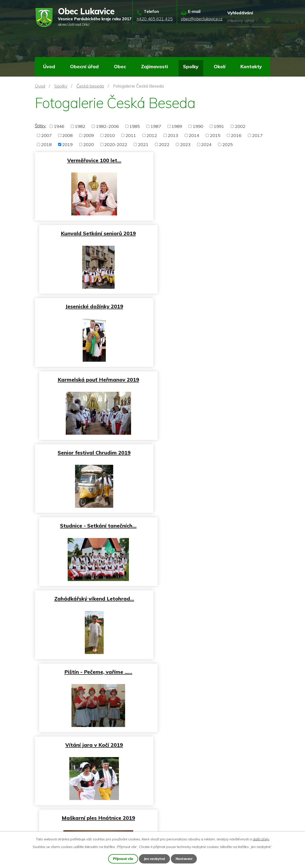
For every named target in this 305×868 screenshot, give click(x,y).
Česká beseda (90, 86)
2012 (152, 135)
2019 (67, 144)
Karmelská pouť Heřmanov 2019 (213, 233)
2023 (185, 144)
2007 (46, 135)
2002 (240, 126)
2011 (131, 135)
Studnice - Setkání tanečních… (212, 306)
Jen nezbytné (154, 859)
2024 (206, 144)
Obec (120, 66)
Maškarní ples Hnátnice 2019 (213, 452)
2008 (67, 135)
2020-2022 (116, 144)
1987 (156, 126)
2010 (110, 135)
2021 (143, 144)
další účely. (261, 839)
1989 (177, 126)
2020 (89, 144)
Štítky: (41, 126)
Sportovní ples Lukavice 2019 (212, 525)
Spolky (191, 66)
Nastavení (184, 859)
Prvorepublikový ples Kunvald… (93, 671)
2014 (194, 135)
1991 (219, 126)
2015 (215, 135)
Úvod (49, 66)
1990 (198, 126)
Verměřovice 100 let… (93, 160)
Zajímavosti (155, 66)
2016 (236, 135)
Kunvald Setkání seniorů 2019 (212, 160)
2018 (46, 144)
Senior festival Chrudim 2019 (93, 306)
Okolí (220, 66)
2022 (164, 144)
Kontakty (251, 66)
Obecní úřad (84, 66)
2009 (89, 135)
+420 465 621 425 (61, 804)
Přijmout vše (123, 859)
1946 (59, 126)
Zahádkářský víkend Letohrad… (93, 379)
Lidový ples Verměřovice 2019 (93, 598)
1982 (80, 126)
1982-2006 (107, 126)
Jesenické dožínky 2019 (93, 233)
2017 (257, 135)
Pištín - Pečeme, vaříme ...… (212, 379)
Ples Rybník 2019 (212, 598)
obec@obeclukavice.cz (65, 815)
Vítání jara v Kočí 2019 (93, 452)
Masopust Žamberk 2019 (93, 525)
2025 (228, 144)
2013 (173, 135)
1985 (135, 126)
